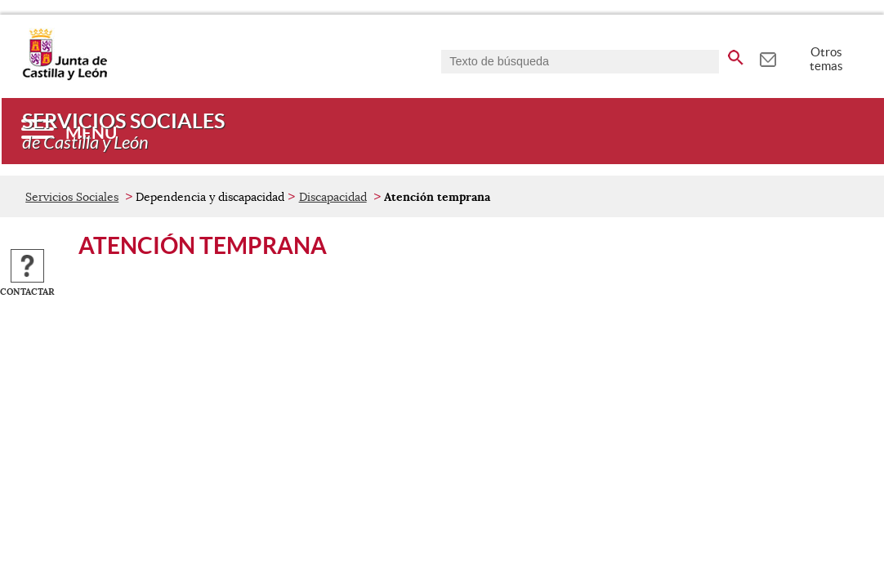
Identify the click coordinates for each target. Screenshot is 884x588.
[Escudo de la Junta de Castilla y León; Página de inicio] (65, 77)
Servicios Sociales (72, 197)
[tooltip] (768, 57)
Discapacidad (333, 197)
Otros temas (826, 59)
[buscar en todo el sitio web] (736, 55)
